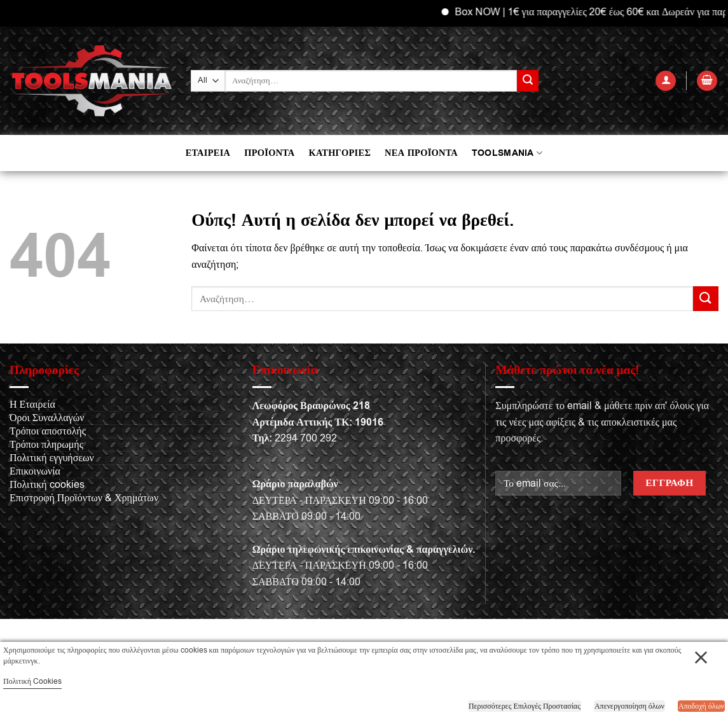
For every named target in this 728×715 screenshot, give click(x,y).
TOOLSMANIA (507, 153)
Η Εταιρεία (32, 405)
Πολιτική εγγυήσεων (52, 458)
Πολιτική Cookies (32, 681)
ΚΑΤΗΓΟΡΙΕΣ (340, 153)
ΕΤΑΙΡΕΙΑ (208, 153)
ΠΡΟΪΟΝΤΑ (269, 153)
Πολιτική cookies (47, 485)
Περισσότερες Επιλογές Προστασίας (525, 706)
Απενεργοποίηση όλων (629, 706)
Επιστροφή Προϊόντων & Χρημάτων (84, 498)
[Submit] (528, 81)
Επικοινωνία (35, 471)
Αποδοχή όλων (701, 706)
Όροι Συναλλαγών (47, 418)
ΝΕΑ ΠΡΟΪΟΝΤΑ (421, 153)
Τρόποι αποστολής (48, 431)
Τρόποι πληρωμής (46, 445)
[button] (666, 81)
